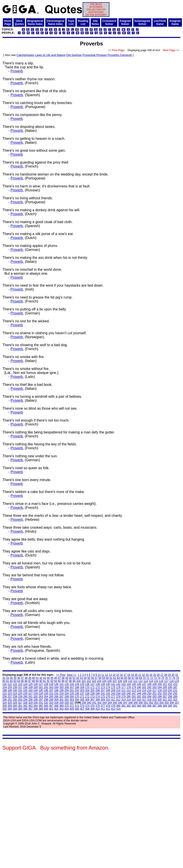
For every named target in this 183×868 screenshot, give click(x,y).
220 (170, 690)
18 (129, 675)
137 (92, 684)
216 (149, 690)
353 (156, 703)
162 (46, 687)
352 (151, 703)
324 (5, 703)
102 (89, 681)
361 (20, 706)
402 (56, 709)
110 (130, 681)
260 (25, 696)
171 (92, 687)
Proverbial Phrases (95, 55)
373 (82, 706)
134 (77, 684)
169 (82, 687)
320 (160, 700)
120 (5, 684)
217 (154, 690)
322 (170, 700)
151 (165, 684)
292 (15, 700)
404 (67, 709)
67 (133, 678)
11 (103, 675)
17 (125, 675)
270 (77, 696)
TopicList (71, 22)
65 (126, 678)
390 (170, 706)
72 (152, 678)
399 (41, 709)
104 (99, 681)
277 (113, 696)
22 (144, 675)
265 (51, 696)
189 (10, 690)
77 (170, 678)
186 (170, 687)
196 (46, 690)
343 (105, 703)
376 (98, 706)
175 (113, 687)
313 (124, 700)
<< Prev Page (116, 50)
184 (160, 687)
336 (67, 703)
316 (139, 700)
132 (67, 684)
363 (30, 706)
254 (170, 693)
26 (158, 675)
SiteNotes (95, 22)
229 (41, 693)
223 (10, 693)
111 (135, 681)
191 (20, 690)
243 (113, 693)
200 (67, 690)
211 (124, 690)
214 (139, 690)
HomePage (8, 22)
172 (98, 687)
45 (52, 678)
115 (156, 681)
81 (8, 681)
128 (46, 684)
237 (82, 693)
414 (118, 709)
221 (175, 690)
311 (113, 700)
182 (149, 687)
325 (10, 703)
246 (129, 693)
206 (98, 690)
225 (20, 693)
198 (56, 690)
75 (163, 678)
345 (115, 703)
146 (139, 684)
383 (134, 706)
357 (177, 703)
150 (160, 684)
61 (111, 678)
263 (41, 696)
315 (134, 700)
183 (154, 687)
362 (25, 706)
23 (147, 675)
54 (85, 678)
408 (87, 709)
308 (98, 700)
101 (84, 681)
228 (36, 693)
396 (25, 709)
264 (46, 696)
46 (56, 678)
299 (51, 700)
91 (45, 681)
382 (129, 706)
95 (59, 681)
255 (175, 693)
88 (33, 681)
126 (36, 684)
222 (5, 693)
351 (146, 703)
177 (124, 687)
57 (96, 678)
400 (46, 709)
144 (129, 684)
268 (67, 696)
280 (129, 696)
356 (172, 703)
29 (169, 675)
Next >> (72, 675)
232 (56, 693)
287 (165, 696)
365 (41, 706)
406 (77, 709)
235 (72, 693)
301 (61, 700)
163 (51, 687)
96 (63, 681)
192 (25, 690)
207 (103, 690)
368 (56, 706)
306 (87, 700)
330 (36, 703)
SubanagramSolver (142, 22)
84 (19, 681)
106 (109, 681)
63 (118, 678)
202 (77, 690)
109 (125, 681)
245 (124, 693)
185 (165, 687)
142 (118, 684)
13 (110, 675)
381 (124, 706)
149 (154, 684)
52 (78, 678)
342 (99, 703)
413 (113, 709)
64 (122, 678)
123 (20, 684)
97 (67, 681)
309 (103, 700)
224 (15, 693)
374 (87, 706)
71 (148, 678)
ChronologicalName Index (55, 22)
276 (108, 696)
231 (51, 693)
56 (92, 678)
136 (87, 684)
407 (82, 709)
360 (15, 706)
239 (92, 693)
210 (118, 690)
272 (87, 696)
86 (26, 681)
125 (30, 684)
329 (30, 703)
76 (166, 678)
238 (87, 693)
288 (170, 696)
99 (74, 681)
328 (25, 703)
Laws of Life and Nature (50, 55)
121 (10, 684)
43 (45, 678)
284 (149, 696)
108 (120, 681)
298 (46, 700)
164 (56, 687)
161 (41, 687)
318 (149, 700)
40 (33, 678)
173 (103, 687)
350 (141, 703)
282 (139, 696)
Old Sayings (74, 55)
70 (144, 678)
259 (20, 696)
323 (175, 700)
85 (22, 681)
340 (89, 703)
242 (108, 693)
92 (48, 681)
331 (41, 703)
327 (20, 703)
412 (108, 709)
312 (118, 700)
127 (41, 684)
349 (135, 703)
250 (149, 693)
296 (36, 700)
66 (129, 678)
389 (165, 706)
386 (149, 706)
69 (140, 678)
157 (20, 687)
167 (72, 687)
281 (134, 696)
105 (104, 681)
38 (26, 678)
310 (108, 700)
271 (82, 696)
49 (67, 678)
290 (5, 700)
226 (25, 693)
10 (99, 675)
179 (134, 687)
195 (41, 690)
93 (52, 681)
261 (30, 696)
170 (87, 687)
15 (118, 675)
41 (37, 678)
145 (134, 684)
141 (113, 684)
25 (155, 675)
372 (77, 706)
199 (61, 690)
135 (82, 684)
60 (107, 678)
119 (177, 681)
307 (92, 700)
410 (98, 709)
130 (56, 684)
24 (151, 675)
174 (108, 687)
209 (113, 690)
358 (5, 706)
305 (82, 700)
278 (118, 696)
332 (46, 703)
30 (173, 675)
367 (51, 706)
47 (59, 678)
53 (81, 678)
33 (8, 678)
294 (25, 700)
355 (167, 703)
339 (84, 703)
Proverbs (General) (120, 55)
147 (144, 684)
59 (104, 678)
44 (48, 678)
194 (36, 690)
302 (67, 700)
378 (108, 706)
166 (67, 687)
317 (144, 700)
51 (74, 678)
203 (82, 690)
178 (129, 687)
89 (37, 681)
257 (10, 696)
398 (36, 709)
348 (130, 703)
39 (30, 678)
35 (15, 678)
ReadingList (83, 22)
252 (160, 693)
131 (61, 684)
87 (30, 681)
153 (175, 684)
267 (61, 696)
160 (36, 687)
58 (100, 678)
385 (144, 706)
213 (134, 690)
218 (160, 690)
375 (92, 706)
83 (15, 681)
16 (121, 675)
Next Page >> (171, 50)
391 (175, 706)
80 (4, 681)
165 (61, 687)
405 (72, 709)
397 (30, 709)
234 (67, 693)
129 (51, 684)
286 (160, 696)
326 (15, 703)
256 (5, 696)
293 (20, 700)
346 (120, 703)
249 (144, 693)
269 (72, 696)
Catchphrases (25, 55)
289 (175, 696)
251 (154, 693)
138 (98, 684)
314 (129, 700)
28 (166, 675)
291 (10, 700)
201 (72, 690)
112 (141, 681)
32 (4, 678)
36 (19, 678)
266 (56, 696)
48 (63, 678)
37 (22, 678)
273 (92, 696)
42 (41, 678)
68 (137, 678)
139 (103, 684)
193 (30, 690)
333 (51, 703)
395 (20, 709)
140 (108, 684)
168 (77, 687)
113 (146, 681)
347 (125, 703)
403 (61, 709)
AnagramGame (175, 22)
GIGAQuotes (19, 22)
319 (154, 700)
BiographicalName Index (35, 22)
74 (159, 678)
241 (103, 693)
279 (124, 696)
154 (5, 687)
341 (94, 703)
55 (89, 678)
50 (70, 678)
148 (149, 684)
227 (30, 693)
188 (5, 690)
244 (118, 693)
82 (11, 681)
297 (41, 700)
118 (172, 681)
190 (15, 690)
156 (15, 687)
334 (56, 703)
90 (41, 681)
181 (144, 687)
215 (144, 690)
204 (87, 690)
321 (165, 700)
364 (36, 706)
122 (15, 684)
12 (107, 675)
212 (129, 690)
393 (10, 709)
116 (161, 681)
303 (72, 700)
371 (72, 706)
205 (92, 690)
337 (72, 703)
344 (110, 703)
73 (155, 678)
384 (139, 706)
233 (61, 693)
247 (134, 693)
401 (51, 709)
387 (154, 706)
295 (30, 700)
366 (46, 706)
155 (10, 687)
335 (61, 703)
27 (162, 675)
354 (161, 703)
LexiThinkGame (160, 22)
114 (151, 681)
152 (170, 684)
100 (78, 681)
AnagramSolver (125, 22)
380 (118, 706)
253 (165, 693)
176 (118, 687)
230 (46, 693)
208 (108, 690)
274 (98, 696)
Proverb (17, 71)
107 (115, 681)
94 (56, 681)
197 (51, 690)
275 (103, 696)
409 (92, 709)
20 (136, 675)
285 (154, 696)
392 (5, 709)
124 (25, 684)
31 (177, 675)
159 (30, 687)
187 (175, 687)
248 (139, 693)
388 (160, 706)
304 (77, 700)
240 (98, 693)
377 (103, 706)
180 (139, 687)
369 (61, 706)
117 (166, 681)
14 (114, 675)
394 (15, 709)
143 (124, 684)
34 (11, 678)
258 (15, 696)
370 (67, 706)
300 (56, 700)
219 (165, 690)
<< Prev (61, 675)
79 (177, 678)
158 (25, 687)
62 (115, 678)
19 (132, 675)
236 (77, 693)
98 (70, 681)
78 (174, 678)
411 (103, 709)
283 (144, 696)
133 (72, 684)
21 (140, 675)
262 (36, 696)
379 (113, 706)
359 (10, 706)
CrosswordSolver (109, 22)
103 (94, 681)
